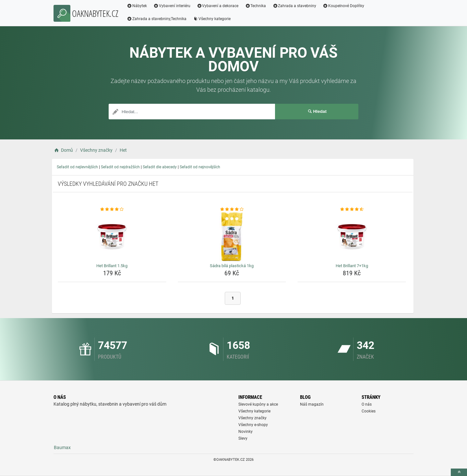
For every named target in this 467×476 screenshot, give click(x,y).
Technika (255, 6)
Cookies (369, 411)
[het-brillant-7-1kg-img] (352, 237)
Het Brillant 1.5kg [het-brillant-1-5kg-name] (112, 266)
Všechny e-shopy (253, 425)
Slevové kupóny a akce (258, 404)
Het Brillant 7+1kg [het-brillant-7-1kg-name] (352, 266)
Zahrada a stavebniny (294, 6)
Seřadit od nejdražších (120, 167)
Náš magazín (312, 404)
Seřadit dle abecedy (160, 167)
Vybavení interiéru (172, 6)
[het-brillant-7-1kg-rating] (352, 209)
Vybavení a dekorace (218, 6)
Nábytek (137, 6)
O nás (367, 404)
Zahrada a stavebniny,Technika (157, 19)
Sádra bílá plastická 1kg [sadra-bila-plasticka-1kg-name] (232, 266)
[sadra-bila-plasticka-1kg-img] (232, 237)
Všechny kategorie (212, 19)
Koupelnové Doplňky (343, 6)
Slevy (243, 438)
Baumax (62, 447)
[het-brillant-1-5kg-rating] (112, 209)
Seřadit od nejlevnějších (77, 167)
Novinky (245, 432)
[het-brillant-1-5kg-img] (112, 237)
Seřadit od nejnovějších (200, 167)
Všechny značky (252, 418)
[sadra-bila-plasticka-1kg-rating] (232, 209)
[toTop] (459, 472)
